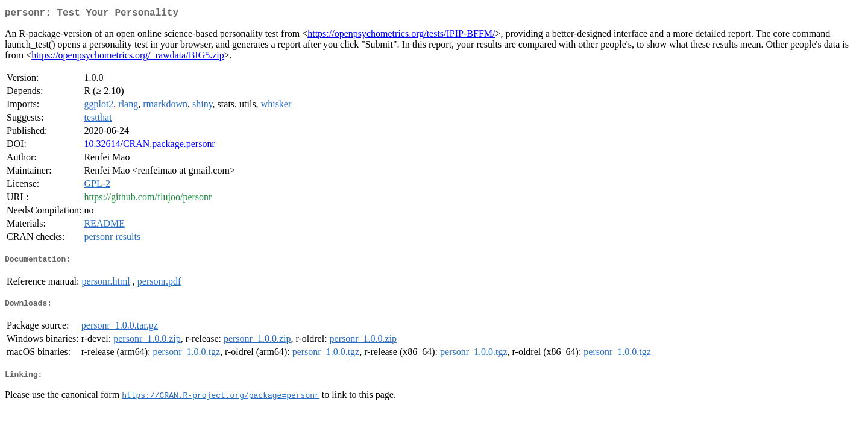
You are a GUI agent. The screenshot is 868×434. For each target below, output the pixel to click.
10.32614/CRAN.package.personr (149, 146)
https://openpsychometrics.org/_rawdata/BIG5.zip (128, 58)
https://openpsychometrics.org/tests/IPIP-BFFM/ (401, 36)
